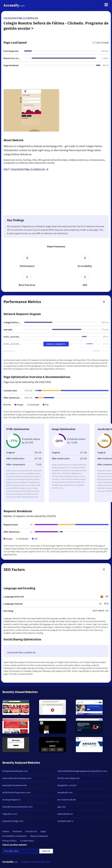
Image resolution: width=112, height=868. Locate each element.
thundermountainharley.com (17, 807)
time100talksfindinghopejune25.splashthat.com (82, 771)
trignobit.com (10, 814)
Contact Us (31, 831)
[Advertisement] (56, 80)
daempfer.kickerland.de (14, 785)
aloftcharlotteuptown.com (16, 792)
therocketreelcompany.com (17, 778)
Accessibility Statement (15, 836)
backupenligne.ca (11, 800)
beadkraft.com (65, 792)
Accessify (14, 5)
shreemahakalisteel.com (15, 771)
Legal (43, 831)
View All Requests (56, 344)
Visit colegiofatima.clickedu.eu (26, 169)
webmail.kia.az (65, 814)
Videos (6, 831)
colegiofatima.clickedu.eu (21, 18)
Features (17, 831)
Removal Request (39, 836)
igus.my (61, 807)
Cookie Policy (27, 841)
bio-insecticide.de (67, 800)
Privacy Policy (9, 841)
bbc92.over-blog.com (69, 778)
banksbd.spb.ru (65, 821)
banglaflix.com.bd (67, 785)
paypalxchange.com (13, 821)
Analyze (46, 851)
